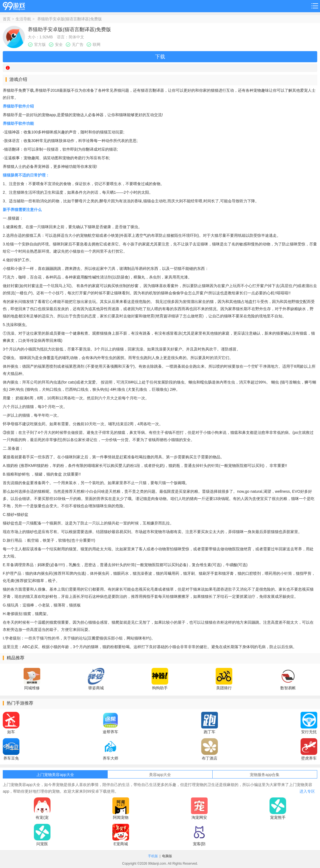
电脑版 (167, 856)
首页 (7, 19)
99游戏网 (14, 5)
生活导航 (23, 19)
